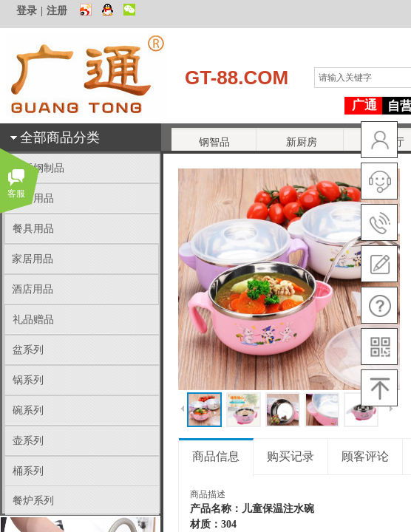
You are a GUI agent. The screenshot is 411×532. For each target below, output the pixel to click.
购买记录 (291, 456)
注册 (57, 11)
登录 (27, 11)
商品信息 (216, 456)
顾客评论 (365, 456)
